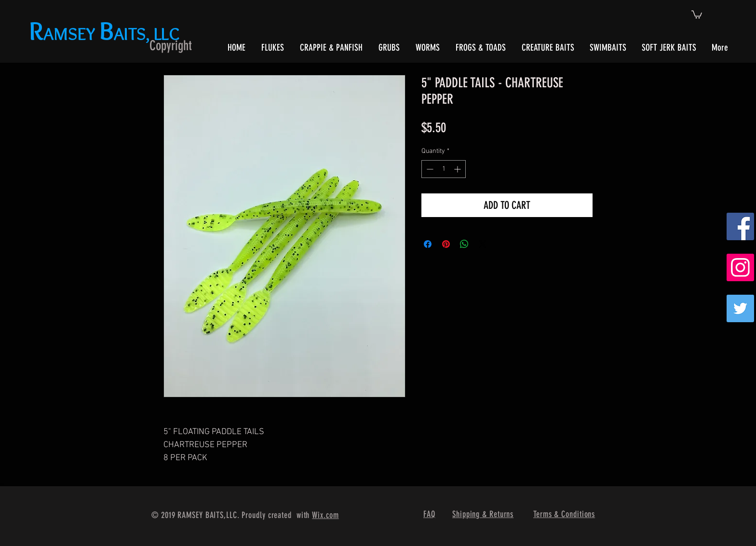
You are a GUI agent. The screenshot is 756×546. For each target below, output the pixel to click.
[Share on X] (483, 244)
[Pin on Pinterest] (446, 244)
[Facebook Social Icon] (740, 226)
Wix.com (325, 515)
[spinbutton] (444, 169)
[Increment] (458, 169)
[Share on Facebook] (428, 244)
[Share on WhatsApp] (464, 244)
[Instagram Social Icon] (740, 267)
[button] (697, 14)
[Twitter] (740, 308)
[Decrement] (429, 169)
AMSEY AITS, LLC (106, 34)
